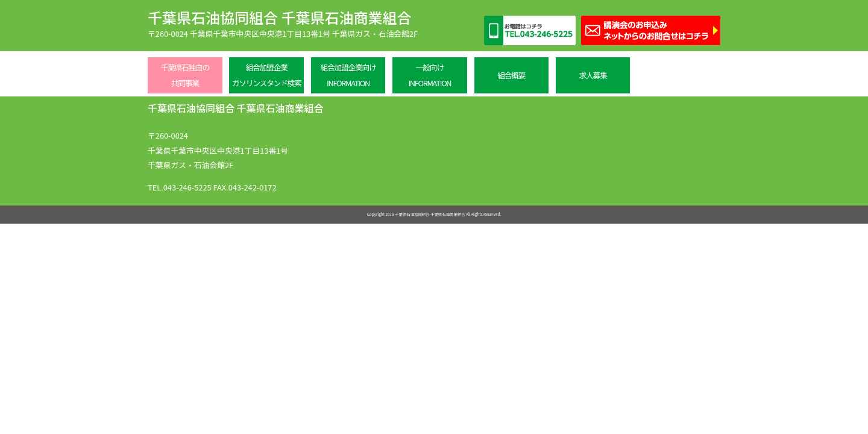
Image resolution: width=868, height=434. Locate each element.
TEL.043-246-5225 (180, 187)
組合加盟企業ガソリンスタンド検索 (267, 75)
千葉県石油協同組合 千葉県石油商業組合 (279, 17)
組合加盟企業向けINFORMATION (348, 75)
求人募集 (593, 75)
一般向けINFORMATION (429, 75)
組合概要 (511, 75)
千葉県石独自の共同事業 (185, 75)
